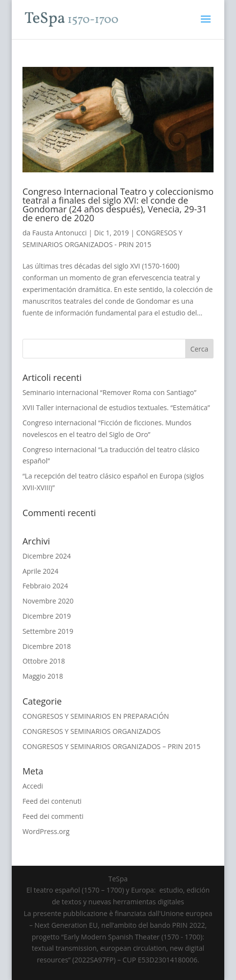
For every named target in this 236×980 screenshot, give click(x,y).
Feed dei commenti (53, 816)
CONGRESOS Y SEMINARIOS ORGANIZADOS (92, 731)
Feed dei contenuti (52, 801)
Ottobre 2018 (44, 661)
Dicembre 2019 (47, 616)
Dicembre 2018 (47, 646)
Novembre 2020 (48, 601)
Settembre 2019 (48, 631)
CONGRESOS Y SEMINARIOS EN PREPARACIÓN (96, 716)
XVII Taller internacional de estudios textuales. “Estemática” (116, 407)
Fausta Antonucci (60, 233)
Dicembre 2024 (47, 556)
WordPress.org (46, 831)
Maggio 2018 (43, 676)
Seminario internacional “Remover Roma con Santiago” (109, 392)
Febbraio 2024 (45, 586)
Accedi (33, 786)
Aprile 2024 (41, 571)
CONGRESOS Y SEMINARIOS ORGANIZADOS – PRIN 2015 (111, 746)
